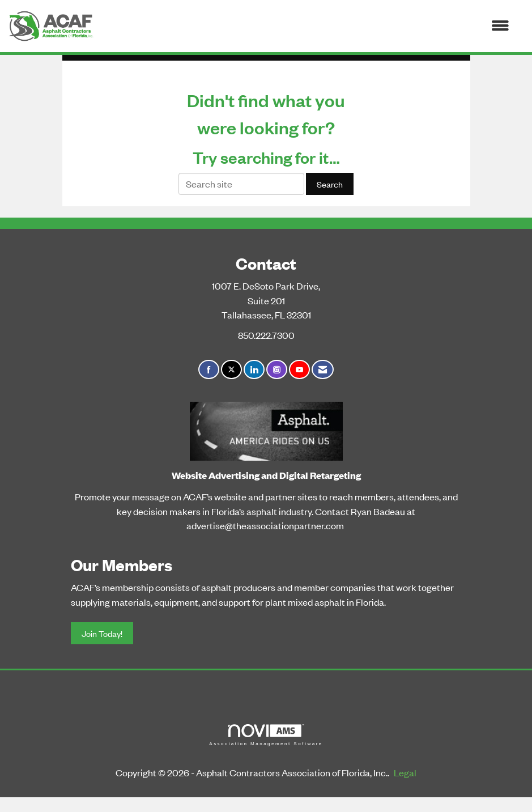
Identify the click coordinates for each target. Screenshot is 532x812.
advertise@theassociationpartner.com (265, 525)
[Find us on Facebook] (209, 370)
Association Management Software (266, 735)
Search (330, 184)
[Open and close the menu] (307, 26)
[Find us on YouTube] (299, 370)
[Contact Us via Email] (323, 370)
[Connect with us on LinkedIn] (254, 370)
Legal (405, 772)
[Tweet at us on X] (231, 370)
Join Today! (102, 633)
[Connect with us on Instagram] (277, 370)
